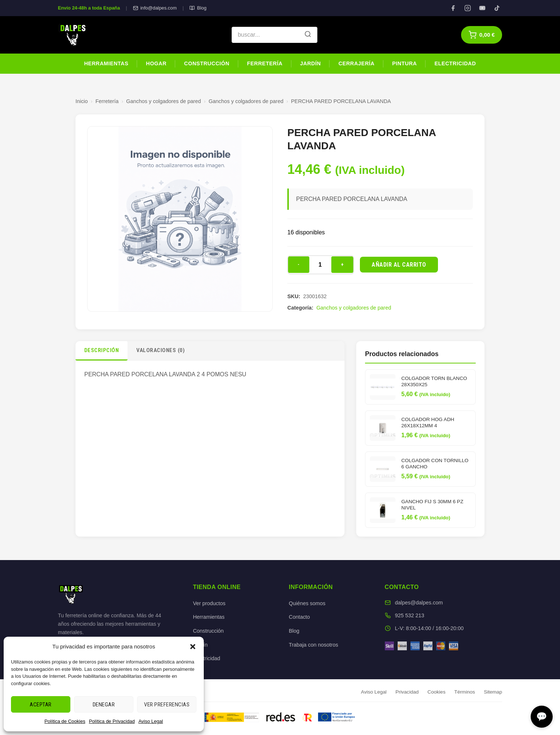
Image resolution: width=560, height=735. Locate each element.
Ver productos (209, 603)
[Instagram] (468, 8)
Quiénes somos (307, 603)
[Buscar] (308, 35)
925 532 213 (410, 615)
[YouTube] (482, 8)
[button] (193, 647)
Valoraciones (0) (161, 350)
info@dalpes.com (155, 8)
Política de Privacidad (112, 721)
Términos (465, 692)
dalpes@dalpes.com (419, 603)
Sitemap (493, 692)
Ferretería (265, 63)
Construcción (207, 63)
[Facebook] (453, 8)
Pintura (404, 63)
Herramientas (106, 63)
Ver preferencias (167, 705)
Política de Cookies (65, 721)
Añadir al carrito (399, 265)
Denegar (104, 705)
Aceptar (41, 705)
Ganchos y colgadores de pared (163, 101)
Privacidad (407, 692)
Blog (198, 8)
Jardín (311, 63)
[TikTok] (497, 8)
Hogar (156, 63)
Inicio (82, 101)
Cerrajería (356, 63)
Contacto (299, 617)
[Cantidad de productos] (320, 265)
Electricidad (455, 63)
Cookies (436, 692)
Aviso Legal (151, 721)
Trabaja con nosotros (314, 645)
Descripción (102, 350)
